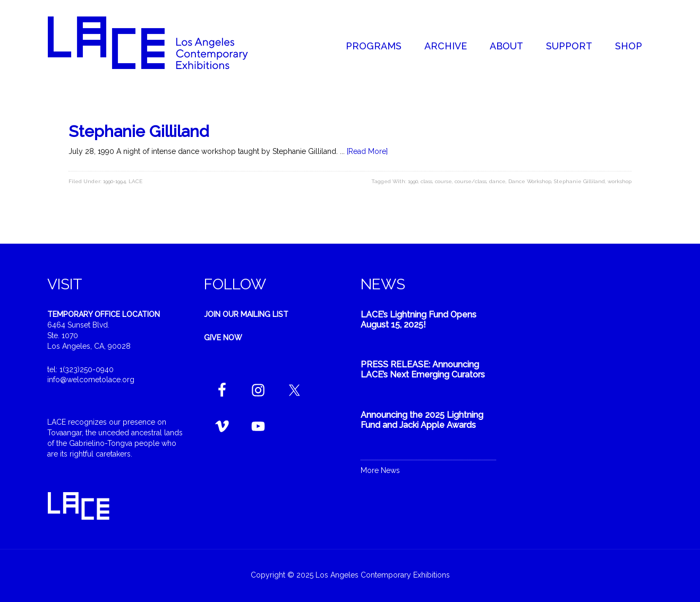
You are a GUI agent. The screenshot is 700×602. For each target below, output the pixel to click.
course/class (471, 181)
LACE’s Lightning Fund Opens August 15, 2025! (419, 320)
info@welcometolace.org (91, 380)
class (426, 181)
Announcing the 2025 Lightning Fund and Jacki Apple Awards (422, 420)
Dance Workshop (530, 181)
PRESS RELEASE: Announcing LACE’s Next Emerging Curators (423, 369)
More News (380, 470)
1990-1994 (114, 181)
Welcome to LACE (159, 42)
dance (497, 181)
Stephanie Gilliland (139, 131)
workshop (620, 181)
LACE (135, 181)
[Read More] (367, 151)
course (443, 181)
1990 (413, 181)
